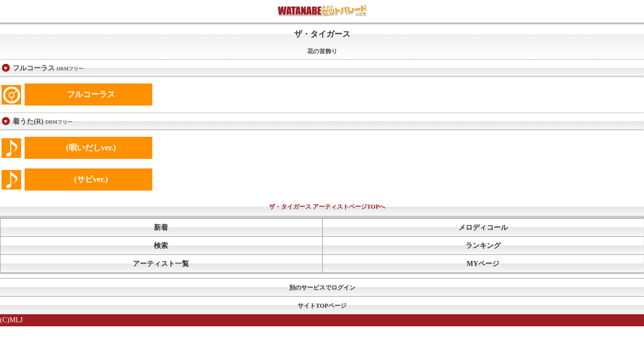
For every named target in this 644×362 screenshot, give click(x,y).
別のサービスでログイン (322, 288)
